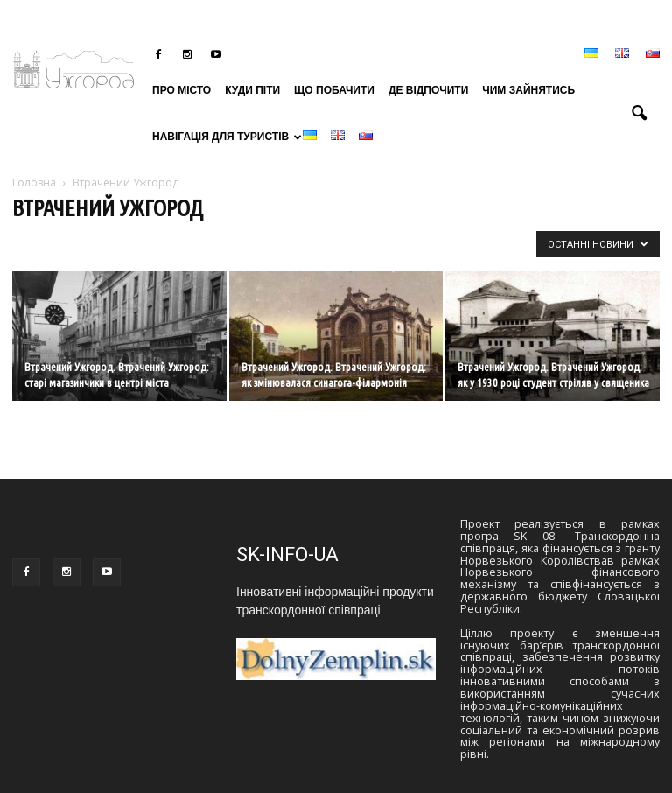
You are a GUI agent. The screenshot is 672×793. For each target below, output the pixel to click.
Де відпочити (428, 90)
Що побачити (334, 90)
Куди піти (252, 90)
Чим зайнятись (528, 90)
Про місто (182, 90)
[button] (639, 114)
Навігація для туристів (224, 137)
